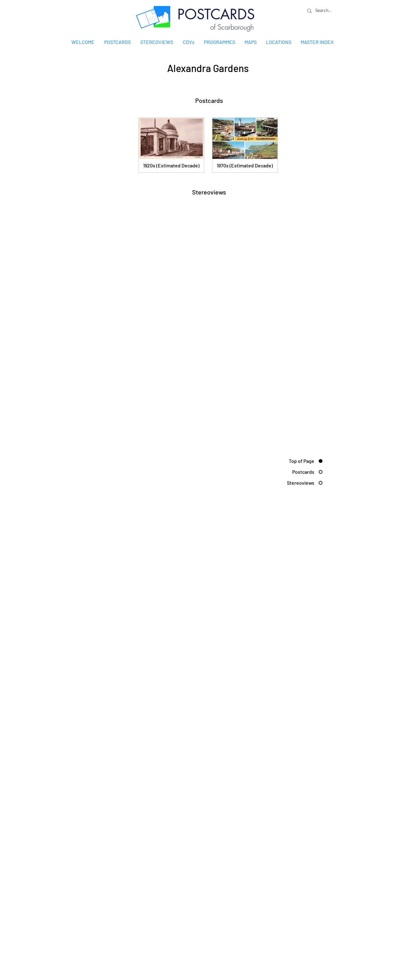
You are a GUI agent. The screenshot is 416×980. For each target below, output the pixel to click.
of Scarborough (232, 27)
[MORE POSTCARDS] (296, 178)
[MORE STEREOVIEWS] (296, 221)
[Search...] (325, 11)
